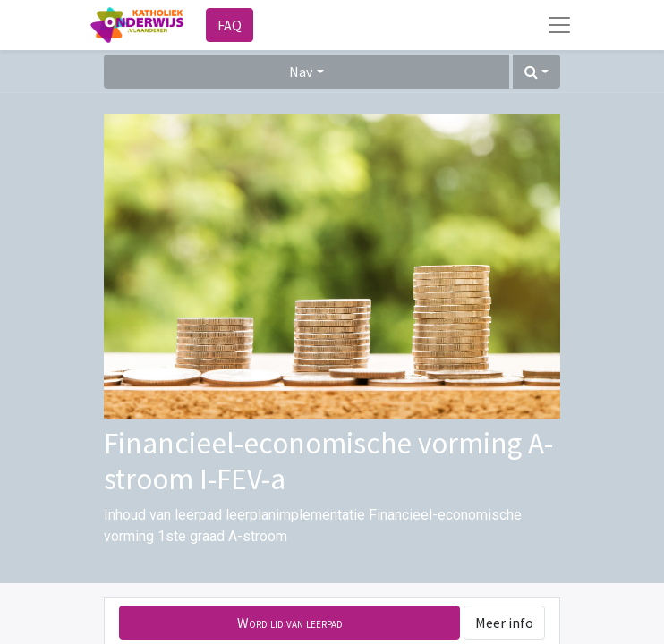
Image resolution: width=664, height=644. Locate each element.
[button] (536, 72)
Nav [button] (301, 72)
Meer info (504, 623)
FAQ (230, 25)
